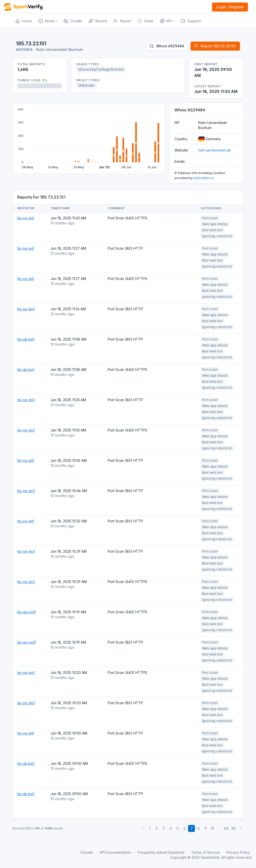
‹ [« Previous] (143, 828)
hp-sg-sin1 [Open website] (26, 218)
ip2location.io (204, 178)
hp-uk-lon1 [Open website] (26, 339)
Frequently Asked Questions (161, 852)
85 (234, 828)
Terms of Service (205, 852)
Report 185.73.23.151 (215, 46)
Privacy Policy (238, 852)
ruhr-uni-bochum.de (214, 150)
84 (226, 828)
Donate (87, 852)
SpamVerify (210, 857)
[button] (48, 21)
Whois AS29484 (167, 46)
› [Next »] (241, 828)
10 (212, 828)
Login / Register (230, 7)
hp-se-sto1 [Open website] (26, 309)
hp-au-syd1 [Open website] (26, 612)
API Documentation (115, 852)
